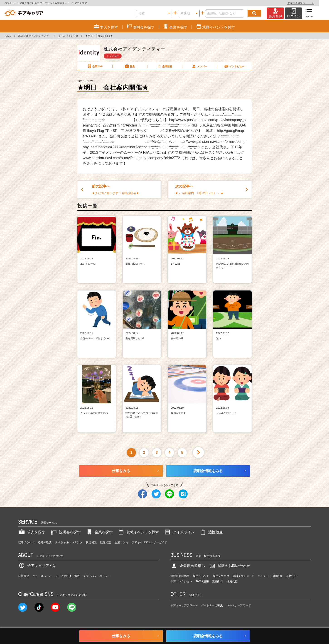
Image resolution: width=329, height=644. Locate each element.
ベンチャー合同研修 (270, 576)
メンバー (199, 66)
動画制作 (218, 581)
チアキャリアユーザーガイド (149, 542)
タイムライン (179, 532)
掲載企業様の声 (180, 576)
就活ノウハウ (26, 542)
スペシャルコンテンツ (69, 542)
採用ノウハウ (221, 576)
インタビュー (234, 66)
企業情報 (164, 66)
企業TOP (95, 66)
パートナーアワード (239, 605)
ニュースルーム (42, 576)
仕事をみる (121, 471)
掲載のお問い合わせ (229, 566)
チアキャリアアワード (184, 605)
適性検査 (211, 532)
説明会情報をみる (208, 471)
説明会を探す (65, 532)
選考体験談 (45, 542)
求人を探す (32, 532)
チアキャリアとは (37, 566)
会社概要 (24, 576)
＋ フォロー (113, 56)
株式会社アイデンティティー (35, 36)
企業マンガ (121, 542)
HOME (7, 36)
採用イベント (201, 576)
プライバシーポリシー (97, 576)
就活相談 (91, 542)
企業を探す (99, 532)
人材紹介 (291, 576)
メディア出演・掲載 (67, 576)
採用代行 (232, 581)
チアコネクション (181, 581)
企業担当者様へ (311, 3)
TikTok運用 (202, 581)
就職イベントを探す (138, 532)
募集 (130, 66)
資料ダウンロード (243, 576)
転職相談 (106, 542)
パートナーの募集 (212, 605)
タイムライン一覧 (68, 36)
